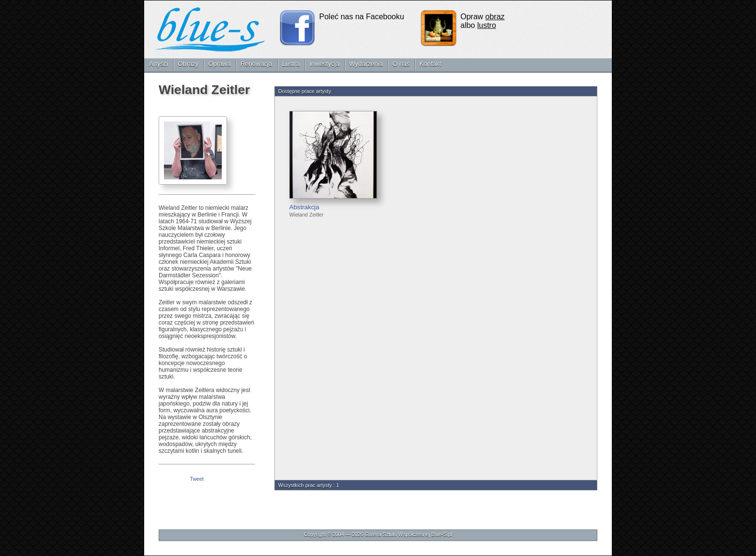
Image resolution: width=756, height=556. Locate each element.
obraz (495, 17)
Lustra (291, 64)
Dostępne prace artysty (305, 91)
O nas (401, 64)
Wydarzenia (366, 64)
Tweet (197, 479)
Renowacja (256, 64)
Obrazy (188, 64)
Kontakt (430, 64)
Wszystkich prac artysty (305, 485)
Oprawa (220, 64)
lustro (487, 25)
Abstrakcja (304, 207)
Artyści (159, 64)
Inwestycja (324, 64)
